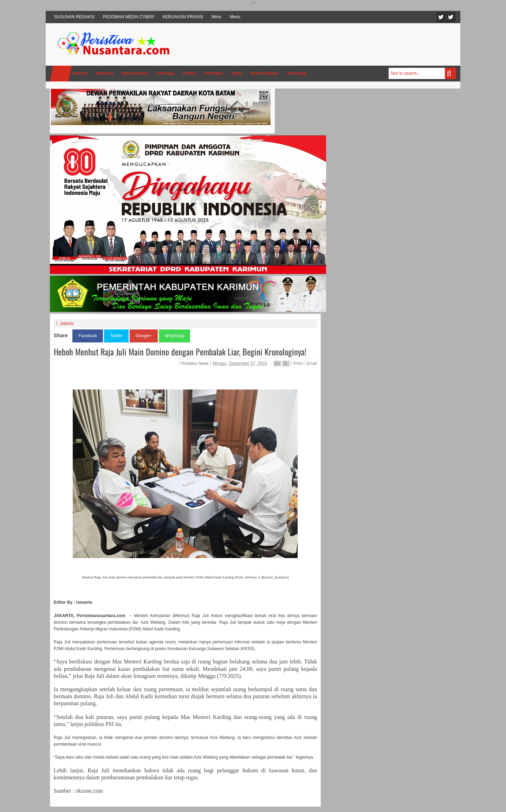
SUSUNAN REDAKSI (74, 17)
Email (310, 364)
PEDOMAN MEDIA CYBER (129, 17)
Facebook (451, 17)
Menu (235, 17)
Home (61, 74)
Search (450, 73)
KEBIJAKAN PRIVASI (183, 17)
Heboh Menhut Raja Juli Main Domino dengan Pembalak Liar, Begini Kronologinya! (180, 352)
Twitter (441, 17)
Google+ (144, 336)
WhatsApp (174, 336)
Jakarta (67, 323)
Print (296, 364)
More (216, 17)
